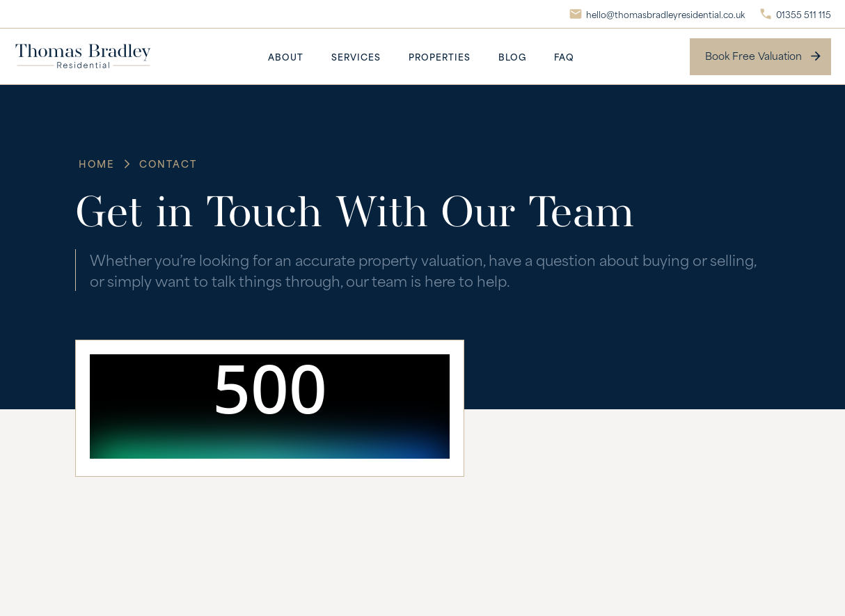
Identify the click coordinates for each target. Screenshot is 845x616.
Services (356, 56)
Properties (440, 56)
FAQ (564, 56)
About (286, 56)
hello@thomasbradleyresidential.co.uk (665, 14)
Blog (512, 56)
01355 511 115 (804, 14)
